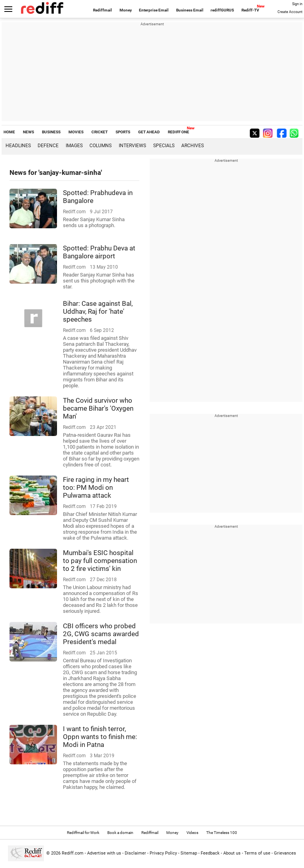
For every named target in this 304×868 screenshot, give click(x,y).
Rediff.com (73, 853)
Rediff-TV (250, 10)
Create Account (290, 12)
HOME (9, 132)
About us (232, 853)
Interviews (132, 146)
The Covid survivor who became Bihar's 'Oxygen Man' (98, 408)
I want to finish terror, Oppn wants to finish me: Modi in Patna (100, 737)
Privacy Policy (163, 853)
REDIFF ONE (179, 132)
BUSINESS (51, 132)
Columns (101, 146)
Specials (164, 146)
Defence (48, 146)
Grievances (285, 853)
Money (126, 10)
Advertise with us (104, 853)
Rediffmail (103, 10)
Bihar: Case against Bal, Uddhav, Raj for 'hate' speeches (98, 311)
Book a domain (120, 833)
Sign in (297, 4)
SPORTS (123, 132)
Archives (193, 146)
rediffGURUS (222, 10)
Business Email (190, 10)
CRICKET (100, 132)
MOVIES (76, 132)
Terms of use (257, 853)
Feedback (210, 853)
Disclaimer (135, 853)
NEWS (28, 132)
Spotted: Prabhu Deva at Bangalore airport (99, 252)
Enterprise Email (154, 10)
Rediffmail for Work (83, 833)
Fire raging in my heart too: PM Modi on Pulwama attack (96, 487)
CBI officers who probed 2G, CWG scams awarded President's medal (101, 634)
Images (74, 146)
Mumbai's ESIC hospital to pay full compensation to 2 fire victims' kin (100, 561)
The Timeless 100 (222, 833)
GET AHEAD (149, 132)
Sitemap (189, 853)
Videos (192, 833)
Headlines (18, 146)
